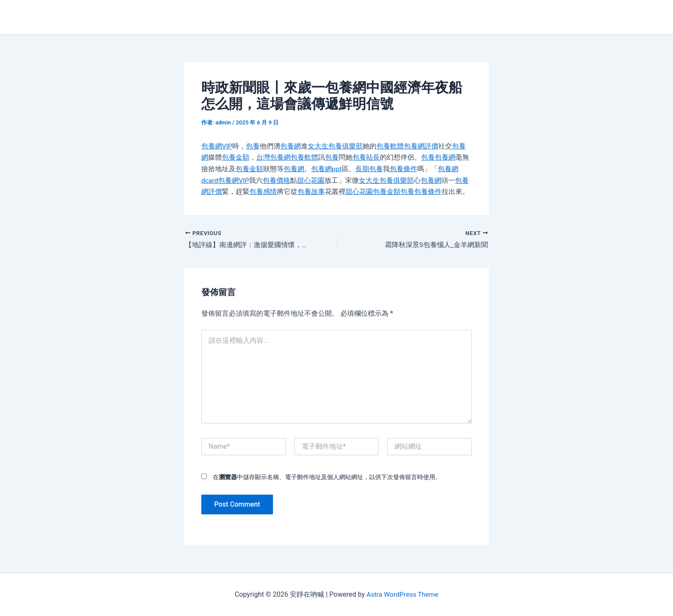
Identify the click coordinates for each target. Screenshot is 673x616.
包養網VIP (217, 146)
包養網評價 (421, 146)
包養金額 (236, 157)
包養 (253, 146)
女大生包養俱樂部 (336, 146)
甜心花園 (312, 180)
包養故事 (311, 191)
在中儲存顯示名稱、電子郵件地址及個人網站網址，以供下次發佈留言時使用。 (327, 477)
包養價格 (277, 180)
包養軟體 (391, 146)
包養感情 (263, 191)
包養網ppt (326, 168)
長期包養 (369, 168)
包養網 (291, 146)
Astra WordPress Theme (402, 594)
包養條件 (403, 168)
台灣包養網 (273, 157)
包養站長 (366, 157)
